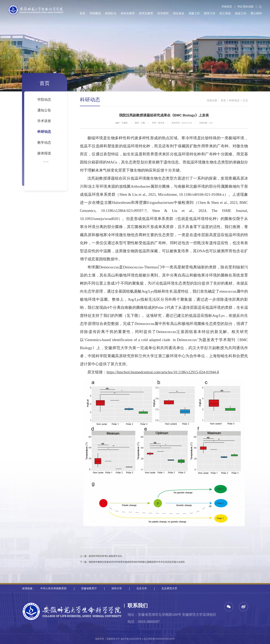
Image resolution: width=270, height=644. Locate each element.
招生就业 (179, 13)
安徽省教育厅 (89, 589)
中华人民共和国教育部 (53, 589)
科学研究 (163, 13)
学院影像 (50, 161)
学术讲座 (44, 121)
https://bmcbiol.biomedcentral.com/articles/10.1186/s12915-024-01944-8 (163, 372)
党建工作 (194, 13)
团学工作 (210, 13)
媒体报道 (44, 153)
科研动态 (44, 132)
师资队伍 (111, 13)
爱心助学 (256, 13)
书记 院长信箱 (245, 7)
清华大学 (117, 589)
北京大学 (142, 589)
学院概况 (95, 13)
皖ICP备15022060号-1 (132, 639)
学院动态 (44, 100)
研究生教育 (146, 13)
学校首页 (227, 7)
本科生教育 (128, 13)
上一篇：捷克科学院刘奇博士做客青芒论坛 (101, 556)
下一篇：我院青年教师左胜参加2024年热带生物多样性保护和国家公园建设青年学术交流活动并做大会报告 (132, 562)
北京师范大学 (169, 589)
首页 (83, 13)
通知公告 (44, 110)
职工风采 (225, 13)
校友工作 (241, 13)
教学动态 (44, 143)
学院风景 (41, 161)
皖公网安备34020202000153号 (159, 639)
